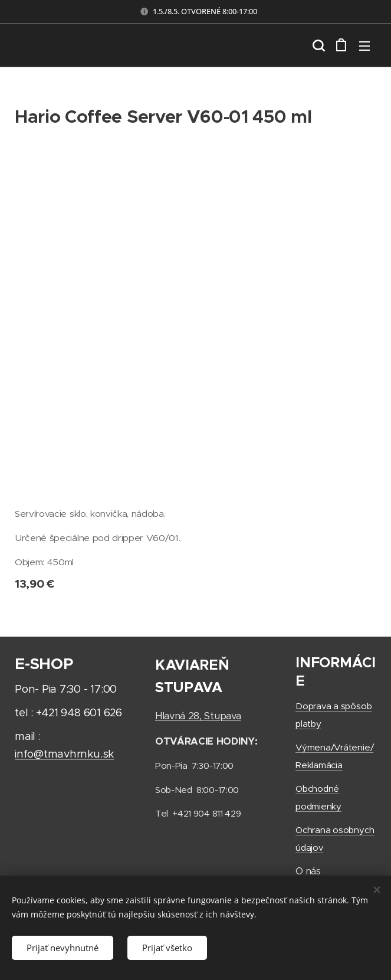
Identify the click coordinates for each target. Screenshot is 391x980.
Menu (364, 46)
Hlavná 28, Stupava (198, 716)
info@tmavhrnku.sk (64, 754)
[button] (317, 45)
